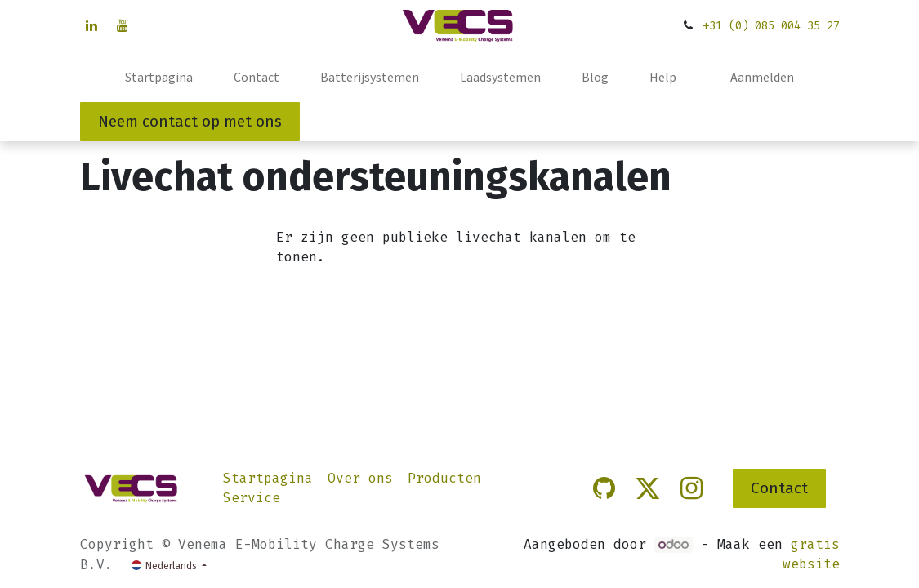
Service (252, 498)
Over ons (360, 478)
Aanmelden (762, 77)
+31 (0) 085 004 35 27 (771, 26)
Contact (779, 488)
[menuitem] (159, 77)
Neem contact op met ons (190, 121)
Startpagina (268, 478)
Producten (444, 478)
